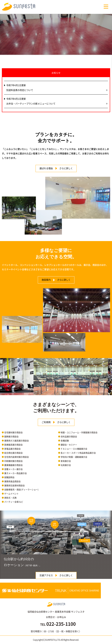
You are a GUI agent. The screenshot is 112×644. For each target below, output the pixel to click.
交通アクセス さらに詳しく (56, 575)
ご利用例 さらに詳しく (56, 422)
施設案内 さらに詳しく (56, 280)
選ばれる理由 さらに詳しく (56, 168)
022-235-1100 (61, 624)
